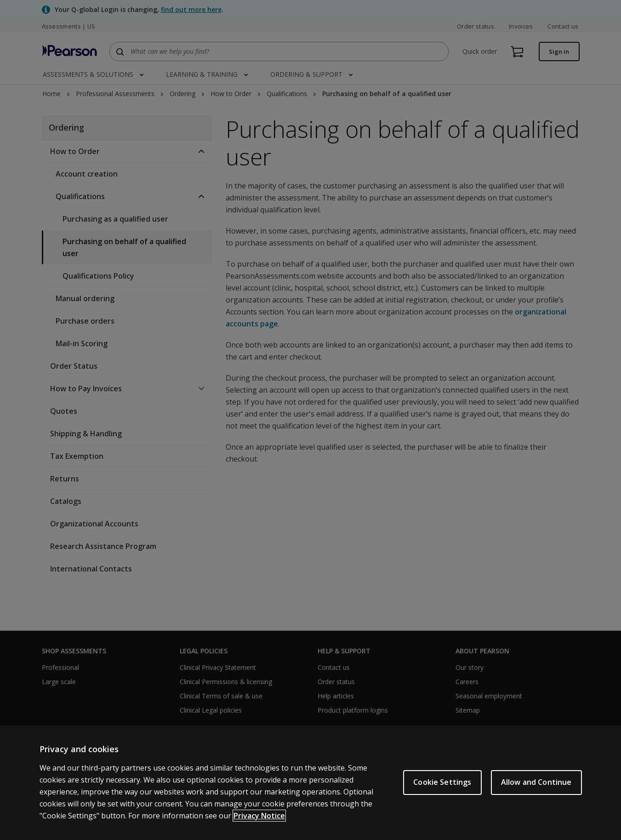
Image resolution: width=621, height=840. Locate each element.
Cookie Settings (442, 782)
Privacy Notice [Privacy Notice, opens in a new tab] (259, 816)
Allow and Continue (536, 782)
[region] (310, 783)
